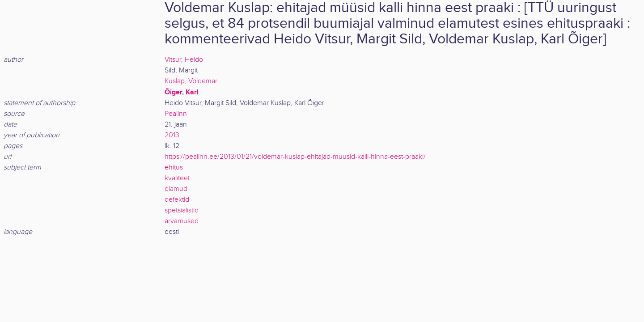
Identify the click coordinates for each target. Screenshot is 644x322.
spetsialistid (182, 210)
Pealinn (176, 114)
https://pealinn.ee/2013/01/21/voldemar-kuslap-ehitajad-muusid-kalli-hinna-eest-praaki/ (295, 157)
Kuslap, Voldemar (191, 81)
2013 (172, 135)
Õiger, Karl (182, 92)
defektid (177, 200)
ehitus (174, 167)
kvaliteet (177, 178)
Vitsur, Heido (184, 60)
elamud (176, 189)
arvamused (182, 221)
